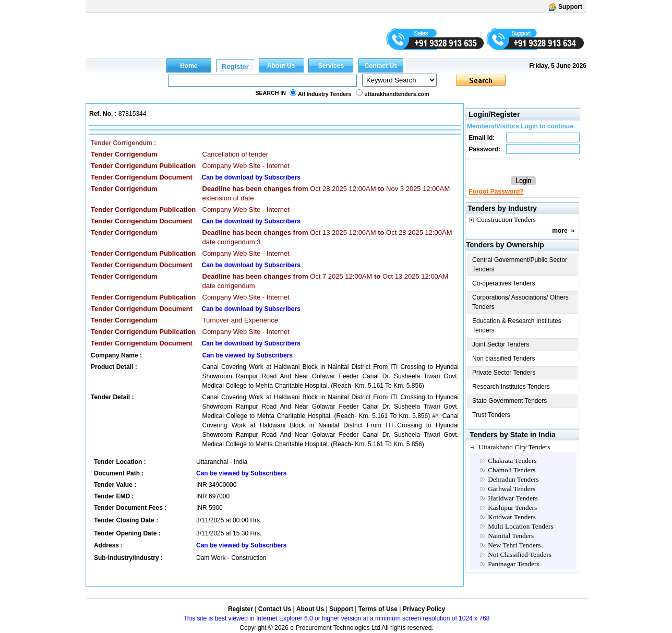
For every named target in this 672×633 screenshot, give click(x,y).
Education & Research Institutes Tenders (517, 326)
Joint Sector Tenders (501, 344)
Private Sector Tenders (504, 373)
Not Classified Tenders (520, 554)
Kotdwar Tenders (512, 517)
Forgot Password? (496, 192)
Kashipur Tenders (512, 507)
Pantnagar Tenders (513, 564)
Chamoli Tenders (512, 470)
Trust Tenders (491, 415)
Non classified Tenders (504, 359)
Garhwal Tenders (512, 489)
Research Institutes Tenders (511, 387)
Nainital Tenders (511, 536)
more (560, 231)
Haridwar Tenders (513, 498)
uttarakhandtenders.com (397, 94)
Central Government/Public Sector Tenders (520, 265)
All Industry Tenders (325, 94)
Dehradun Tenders (513, 479)
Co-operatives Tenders (504, 283)
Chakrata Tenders (512, 461)
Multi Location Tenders (520, 526)
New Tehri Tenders (514, 545)
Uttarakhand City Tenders (514, 447)
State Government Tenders (509, 401)
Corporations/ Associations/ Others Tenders (520, 302)
